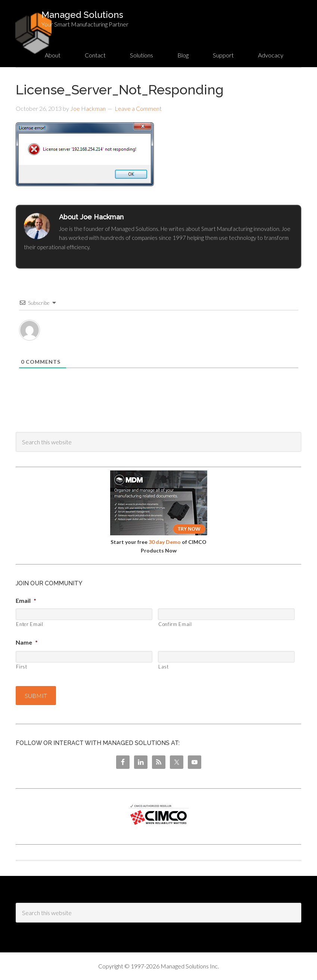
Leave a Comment (138, 108)
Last (164, 667)
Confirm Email (175, 624)
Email (26, 600)
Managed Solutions (82, 15)
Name (27, 642)
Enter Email (29, 624)
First (21, 667)
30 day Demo (165, 542)
